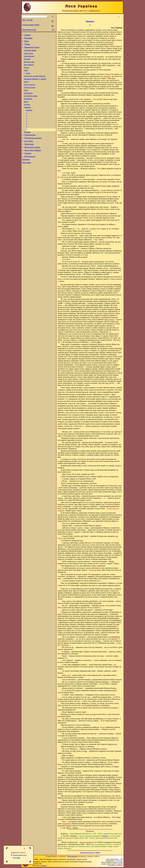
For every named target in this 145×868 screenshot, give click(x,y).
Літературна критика (33, 150)
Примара (27, 116)
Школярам (26, 177)
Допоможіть (72, 856)
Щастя (26, 88)
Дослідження (30, 170)
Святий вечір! (29, 59)
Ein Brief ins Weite (31, 103)
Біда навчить (29, 68)
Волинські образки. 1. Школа (35, 84)
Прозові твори (30, 52)
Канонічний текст (19, 855)
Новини (27, 35)
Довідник (26, 174)
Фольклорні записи (32, 160)
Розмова (27, 143)
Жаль (28, 78)
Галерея (28, 167)
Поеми (27, 46)
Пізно (26, 97)
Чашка (26, 72)
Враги (26, 110)
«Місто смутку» (30, 91)
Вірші (27, 42)
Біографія (28, 39)
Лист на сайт (27, 20)
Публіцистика (30, 146)
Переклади (29, 157)
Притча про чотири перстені (35, 81)
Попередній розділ (87, 852)
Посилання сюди (29, 30)
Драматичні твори (32, 49)
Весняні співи (29, 65)
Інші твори (29, 153)
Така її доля (28, 56)
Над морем (28, 100)
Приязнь (29, 119)
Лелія (26, 75)
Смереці (44, 866)
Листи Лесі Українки (33, 163)
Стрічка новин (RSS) (31, 25)
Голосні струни (30, 94)
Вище (98, 852)
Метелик (27, 62)
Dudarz (105, 836)
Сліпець (27, 113)
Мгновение (28, 107)
